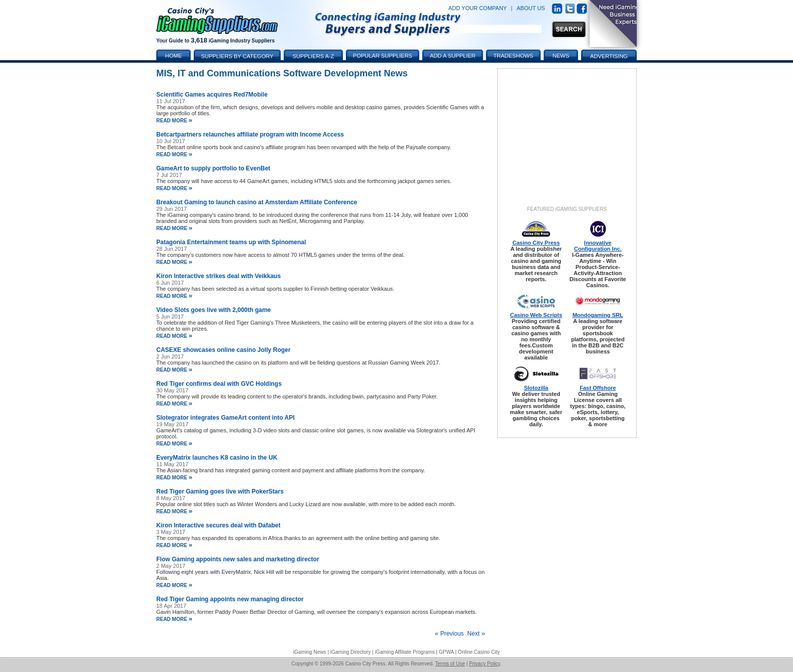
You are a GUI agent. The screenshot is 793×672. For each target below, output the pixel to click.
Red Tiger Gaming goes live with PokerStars (220, 491)
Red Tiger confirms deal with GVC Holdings (219, 384)
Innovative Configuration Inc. (598, 246)
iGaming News (310, 652)
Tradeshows (514, 56)
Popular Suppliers (383, 56)
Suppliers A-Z (314, 56)
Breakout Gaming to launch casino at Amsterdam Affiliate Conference (257, 202)
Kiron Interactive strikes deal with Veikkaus (218, 276)
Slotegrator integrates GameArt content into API (226, 418)
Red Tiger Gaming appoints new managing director (230, 599)
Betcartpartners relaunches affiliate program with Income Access (250, 135)
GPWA (447, 652)
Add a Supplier (453, 56)
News (561, 56)
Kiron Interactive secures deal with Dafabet (218, 525)
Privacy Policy (484, 664)
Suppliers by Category (237, 56)
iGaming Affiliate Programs (405, 652)
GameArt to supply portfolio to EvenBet (213, 168)
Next (476, 634)
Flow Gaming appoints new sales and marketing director (238, 559)
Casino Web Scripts (536, 315)
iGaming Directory (350, 652)
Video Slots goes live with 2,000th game (214, 310)
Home (174, 56)
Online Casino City (479, 652)
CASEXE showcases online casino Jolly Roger (223, 350)
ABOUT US (531, 8)
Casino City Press (536, 243)
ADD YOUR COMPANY (477, 8)
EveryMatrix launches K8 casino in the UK (217, 458)
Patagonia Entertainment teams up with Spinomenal (231, 242)
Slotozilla (536, 388)
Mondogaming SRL (598, 315)
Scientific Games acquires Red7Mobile (212, 95)
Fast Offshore (598, 388)
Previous (449, 634)
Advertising (609, 56)
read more (174, 121)
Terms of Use (450, 664)
